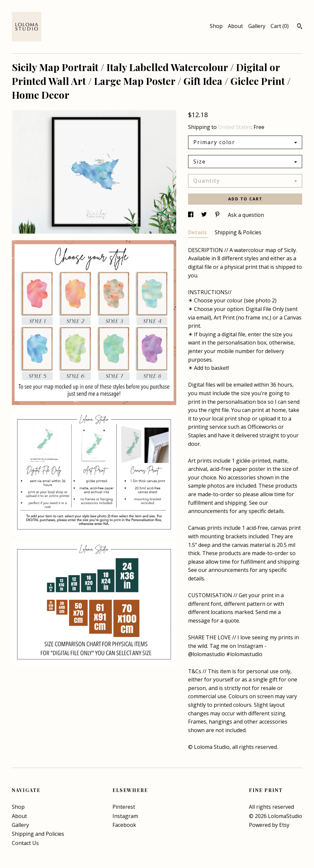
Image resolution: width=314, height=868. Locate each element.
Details (198, 232)
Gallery (257, 26)
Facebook (124, 825)
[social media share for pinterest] (218, 215)
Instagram (125, 816)
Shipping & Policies (238, 232)
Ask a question (246, 215)
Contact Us (25, 843)
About (235, 26)
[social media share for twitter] (205, 215)
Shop (216, 26)
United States (235, 127)
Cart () (280, 26)
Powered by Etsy (269, 825)
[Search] (300, 27)
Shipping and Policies (38, 834)
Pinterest (124, 807)
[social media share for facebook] (191, 215)
